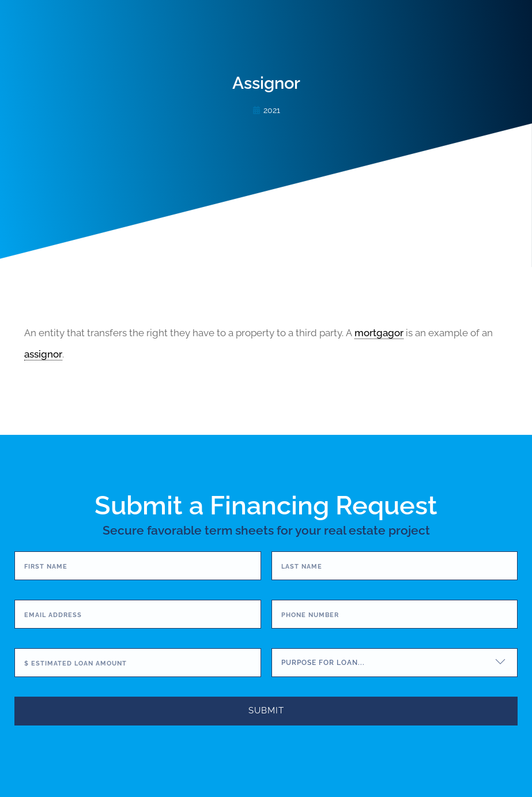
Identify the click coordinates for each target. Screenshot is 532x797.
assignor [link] (43, 354)
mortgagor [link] (379, 333)
